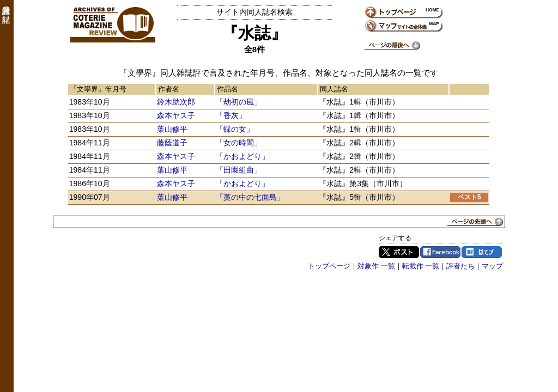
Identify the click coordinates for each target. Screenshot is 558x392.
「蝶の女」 (235, 129)
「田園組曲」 (239, 170)
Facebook (440, 252)
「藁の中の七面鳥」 (250, 197)
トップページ (329, 266)
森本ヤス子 (176, 115)
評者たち (460, 266)
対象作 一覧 (376, 266)
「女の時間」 (239, 143)
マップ (492, 266)
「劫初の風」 (239, 102)
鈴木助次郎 (176, 102)
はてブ (482, 252)
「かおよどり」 (242, 156)
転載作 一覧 (421, 266)
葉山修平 (172, 129)
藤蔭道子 (172, 143)
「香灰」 (231, 115)
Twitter (399, 252)
